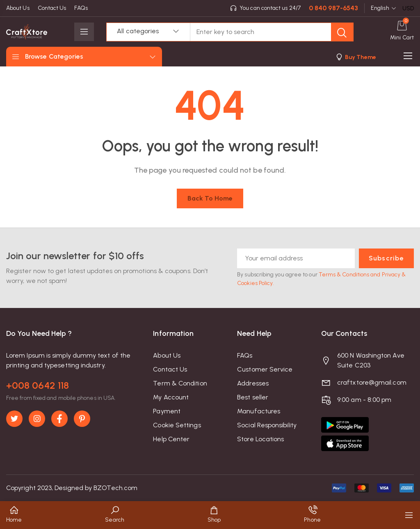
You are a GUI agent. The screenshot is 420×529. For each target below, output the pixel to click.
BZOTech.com (115, 488)
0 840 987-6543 (333, 8)
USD (408, 8)
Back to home (210, 198)
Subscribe (386, 258)
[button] (355, 57)
